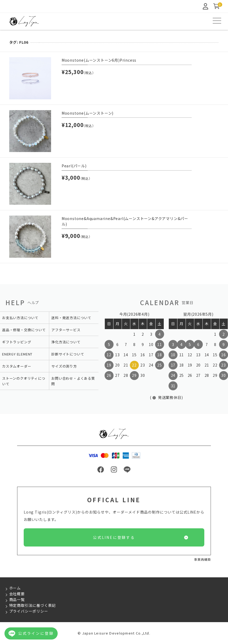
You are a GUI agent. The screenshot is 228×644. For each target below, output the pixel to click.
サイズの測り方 (64, 366)
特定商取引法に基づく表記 (33, 605)
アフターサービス (66, 330)
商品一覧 (17, 599)
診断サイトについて (68, 354)
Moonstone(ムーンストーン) (88, 113)
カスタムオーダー (17, 366)
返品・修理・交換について (24, 330)
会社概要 (17, 594)
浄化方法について (66, 342)
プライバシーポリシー (29, 611)
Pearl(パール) (74, 166)
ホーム (15, 588)
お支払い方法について (20, 318)
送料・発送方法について (71, 318)
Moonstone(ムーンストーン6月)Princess (99, 60)
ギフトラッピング (17, 342)
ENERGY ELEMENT (17, 354)
